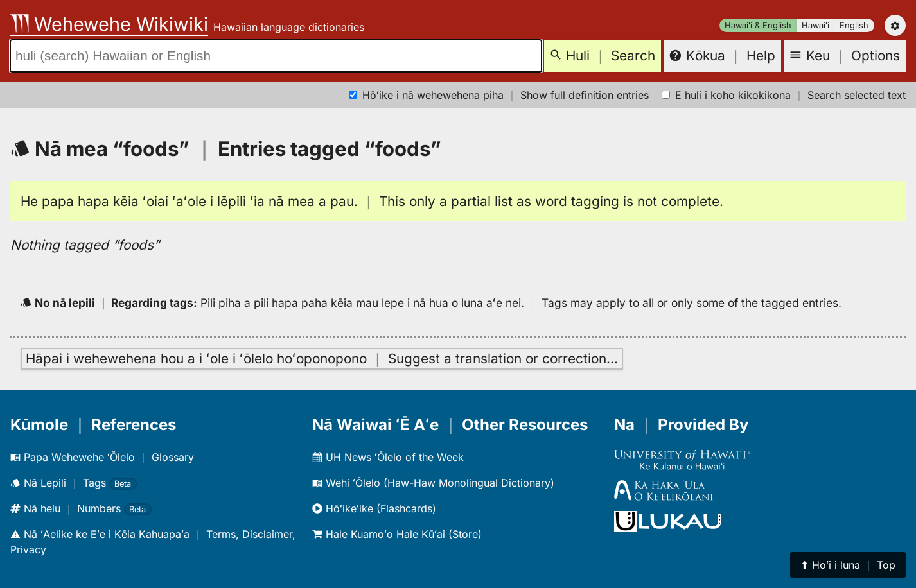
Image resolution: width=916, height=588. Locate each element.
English (854, 25)
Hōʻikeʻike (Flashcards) (374, 508)
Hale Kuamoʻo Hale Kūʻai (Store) (397, 534)
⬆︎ (848, 565)
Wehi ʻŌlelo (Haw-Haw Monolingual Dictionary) (433, 483)
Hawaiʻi (815, 25)
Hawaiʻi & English (758, 25)
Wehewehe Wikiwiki (109, 24)
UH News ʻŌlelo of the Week (388, 457)
